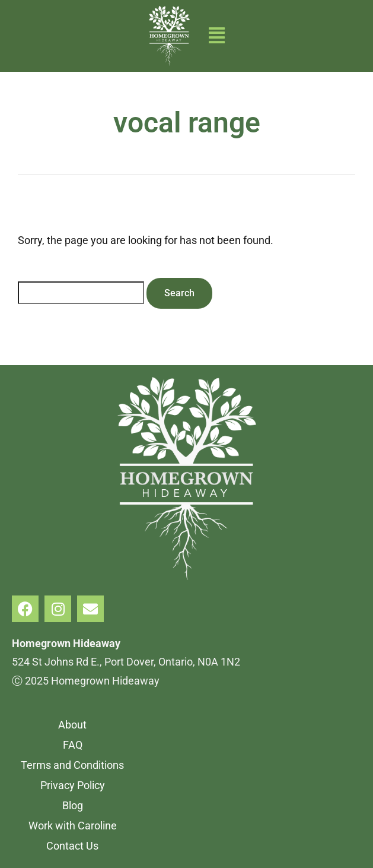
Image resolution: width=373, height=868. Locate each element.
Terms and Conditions (72, 765)
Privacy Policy (73, 785)
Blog (73, 805)
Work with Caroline (73, 826)
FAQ (73, 745)
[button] (217, 36)
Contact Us (72, 846)
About (72, 725)
